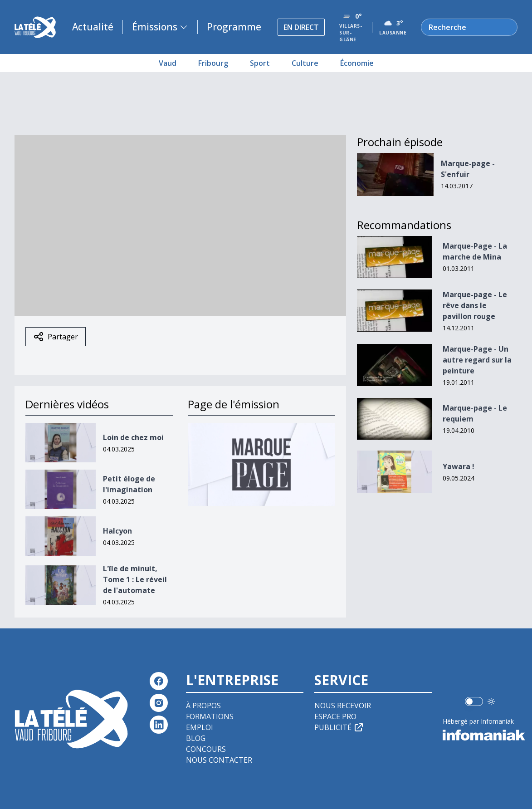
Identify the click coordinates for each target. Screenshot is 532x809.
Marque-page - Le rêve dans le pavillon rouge (475, 305)
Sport (260, 63)
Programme (234, 27)
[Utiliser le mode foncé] (491, 701)
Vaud (168, 63)
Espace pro (335, 716)
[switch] (474, 701)
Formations (210, 716)
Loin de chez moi (133, 437)
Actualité (93, 27)
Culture (305, 63)
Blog (196, 738)
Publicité (339, 727)
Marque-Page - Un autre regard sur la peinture (477, 360)
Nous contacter (219, 760)
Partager (56, 337)
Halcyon (117, 531)
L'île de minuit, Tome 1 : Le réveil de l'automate (135, 579)
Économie (357, 63)
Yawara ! (459, 466)
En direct (301, 27)
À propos (203, 706)
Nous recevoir (343, 706)
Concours (206, 749)
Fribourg (213, 63)
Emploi (200, 727)
